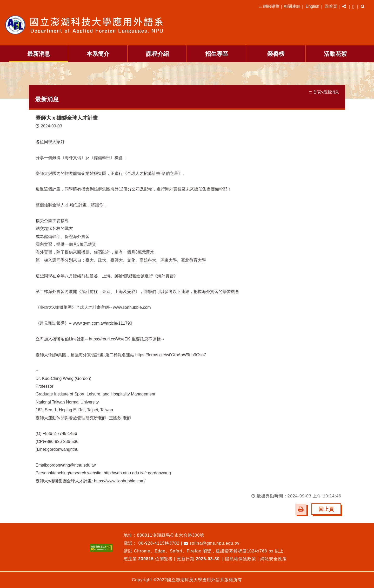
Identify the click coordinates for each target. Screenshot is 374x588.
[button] (344, 6)
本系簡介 (98, 54)
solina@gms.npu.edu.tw (211, 543)
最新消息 (39, 54)
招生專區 (217, 54)
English (312, 6)
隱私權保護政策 (241, 559)
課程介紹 (157, 54)
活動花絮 (335, 54)
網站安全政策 (273, 559)
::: (260, 7)
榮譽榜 (276, 54)
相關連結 (292, 6)
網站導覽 (271, 6)
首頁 (317, 92)
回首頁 (331, 6)
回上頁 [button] (326, 509)
